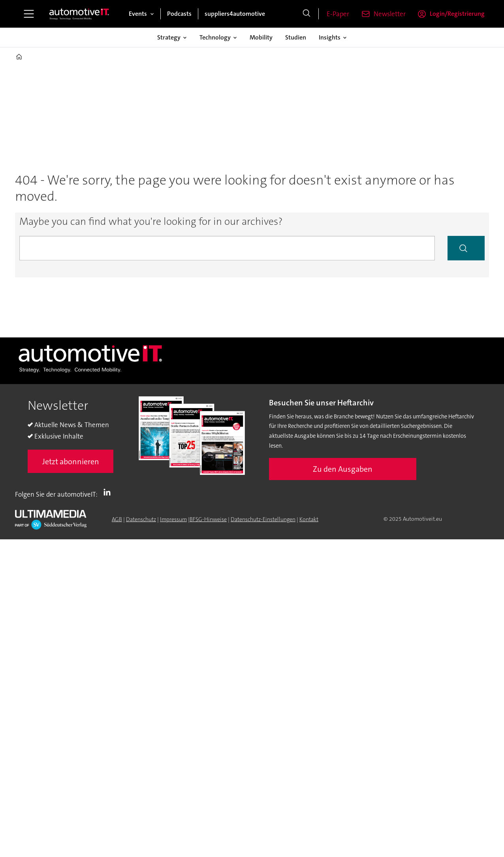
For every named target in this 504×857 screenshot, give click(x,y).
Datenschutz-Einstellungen (263, 519)
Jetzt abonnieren (71, 461)
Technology (215, 37)
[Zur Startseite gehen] (79, 14)
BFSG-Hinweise (208, 519)
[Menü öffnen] (29, 14)
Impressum (173, 519)
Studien (296, 37)
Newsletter (390, 14)
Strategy (169, 37)
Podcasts (179, 14)
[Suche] (307, 14)
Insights (330, 37)
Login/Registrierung (457, 14)
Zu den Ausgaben (343, 469)
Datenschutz (141, 519)
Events (138, 14)
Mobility (261, 37)
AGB (117, 519)
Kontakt (309, 519)
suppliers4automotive (235, 14)
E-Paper (338, 14)
